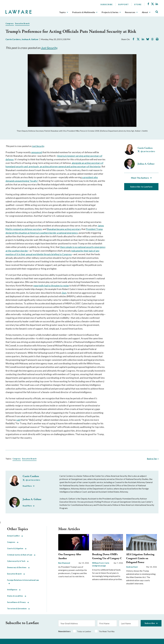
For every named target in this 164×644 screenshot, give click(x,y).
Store (138, 4)
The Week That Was (107, 631)
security (20, 167)
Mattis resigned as (15, 229)
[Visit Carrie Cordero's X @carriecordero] (146, 151)
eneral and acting (68, 167)
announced (37, 152)
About (145, 12)
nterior (97, 167)
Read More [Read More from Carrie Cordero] (27, 486)
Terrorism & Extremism (18, 609)
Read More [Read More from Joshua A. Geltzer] (27, 506)
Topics (62, 12)
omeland (11, 167)
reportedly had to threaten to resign (51, 286)
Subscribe (107, 4)
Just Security (49, 48)
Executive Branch (22, 23)
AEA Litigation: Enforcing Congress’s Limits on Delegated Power (140, 558)
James (101, 226)
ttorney (54, 167)
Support (123, 4)
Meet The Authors (140, 178)
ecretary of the (86, 167)
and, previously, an (33, 167)
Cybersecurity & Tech (18, 561)
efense (10, 159)
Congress (10, 23)
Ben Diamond (64, 563)
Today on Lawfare (84, 631)
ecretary (38, 229)
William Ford (98, 563)
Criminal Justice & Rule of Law (21, 555)
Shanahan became (56, 229)
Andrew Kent (132, 567)
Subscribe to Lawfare (141, 187)
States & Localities (17, 596)
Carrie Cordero (13, 39)
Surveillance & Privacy (18, 602)
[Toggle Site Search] (157, 12)
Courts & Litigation (17, 548)
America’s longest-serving (70, 156)
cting (87, 156)
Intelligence (14, 590)
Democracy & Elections (18, 567)
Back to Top (152, 459)
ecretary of (97, 156)
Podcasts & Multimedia (84, 12)
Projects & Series (110, 12)
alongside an (78, 163)
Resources (130, 12)
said (18, 420)
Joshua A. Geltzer (30, 39)
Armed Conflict (15, 536)
